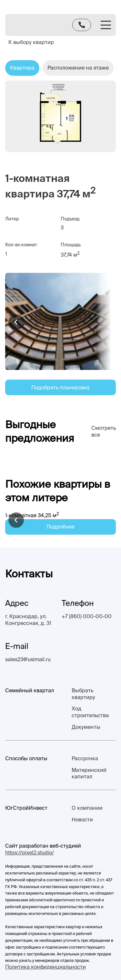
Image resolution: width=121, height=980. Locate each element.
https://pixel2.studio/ (30, 852)
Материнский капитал (89, 773)
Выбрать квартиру (83, 694)
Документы (86, 727)
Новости (82, 819)
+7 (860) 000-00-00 (87, 616)
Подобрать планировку (60, 387)
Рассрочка (85, 758)
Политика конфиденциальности (45, 967)
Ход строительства (90, 712)
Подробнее (60, 527)
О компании (87, 808)
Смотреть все (104, 431)
